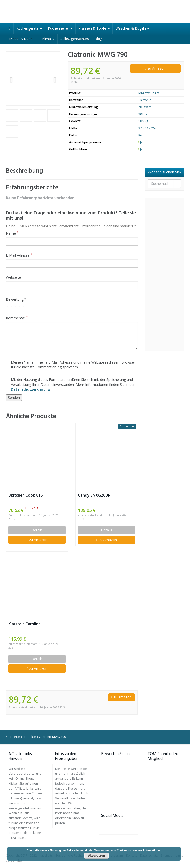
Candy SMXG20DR (94, 495)
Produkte (29, 737)
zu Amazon (155, 68)
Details (37, 530)
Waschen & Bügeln (132, 28)
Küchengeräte (29, 28)
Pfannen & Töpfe (94, 28)
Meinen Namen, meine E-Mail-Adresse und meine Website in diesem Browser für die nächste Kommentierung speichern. (71, 365)
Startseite (13, 737)
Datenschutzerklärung (30, 389)
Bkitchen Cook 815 (26, 495)
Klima (48, 39)
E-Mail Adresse (19, 255)
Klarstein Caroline (24, 624)
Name (12, 233)
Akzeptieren (96, 856)
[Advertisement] (165, 275)
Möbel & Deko (23, 39)
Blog (98, 39)
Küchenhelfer (60, 28)
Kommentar (17, 318)
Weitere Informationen (147, 850)
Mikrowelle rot (149, 93)
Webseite (13, 277)
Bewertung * (16, 299)
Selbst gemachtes (75, 39)
